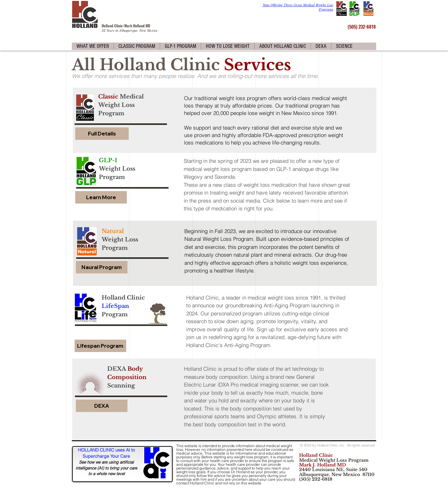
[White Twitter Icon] (436, 27)
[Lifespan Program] (100, 346)
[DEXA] (102, 406)
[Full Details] (102, 134)
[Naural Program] (102, 267)
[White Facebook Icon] (436, 16)
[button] (93, 46)
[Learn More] (101, 197)
